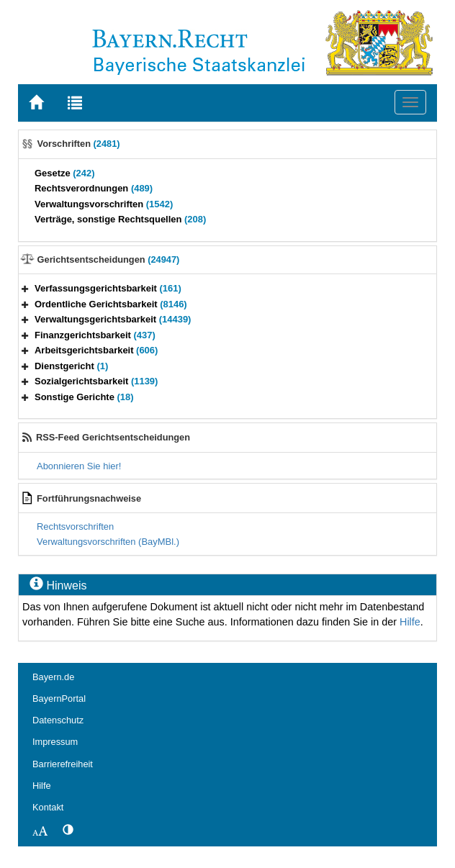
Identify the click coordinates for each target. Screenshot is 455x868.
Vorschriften (79, 144)
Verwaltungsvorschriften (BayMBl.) (108, 542)
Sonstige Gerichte (84, 397)
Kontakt (48, 807)
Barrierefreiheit (63, 764)
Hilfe (410, 622)
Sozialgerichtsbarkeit (96, 381)
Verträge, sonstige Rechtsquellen (120, 219)
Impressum (55, 742)
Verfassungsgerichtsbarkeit (108, 288)
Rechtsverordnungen (94, 188)
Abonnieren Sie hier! (79, 466)
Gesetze (65, 173)
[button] (25, 288)
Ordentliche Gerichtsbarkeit (111, 304)
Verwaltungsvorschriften (104, 204)
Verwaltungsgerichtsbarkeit (113, 319)
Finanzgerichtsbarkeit (95, 335)
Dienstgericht (71, 366)
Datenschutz (58, 720)
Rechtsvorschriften (75, 526)
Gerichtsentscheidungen (109, 259)
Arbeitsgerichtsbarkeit (96, 350)
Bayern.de (53, 677)
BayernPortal (59, 699)
